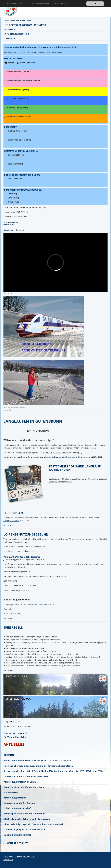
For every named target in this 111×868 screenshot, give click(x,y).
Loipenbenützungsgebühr (16, 34)
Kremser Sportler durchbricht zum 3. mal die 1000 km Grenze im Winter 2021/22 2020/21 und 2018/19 (54, 771)
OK (95, 4)
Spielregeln (9, 38)
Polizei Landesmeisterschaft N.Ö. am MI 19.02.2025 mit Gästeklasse (37, 761)
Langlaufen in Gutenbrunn (17, 20)
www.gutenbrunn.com (66, 457)
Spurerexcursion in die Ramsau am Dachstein (26, 776)
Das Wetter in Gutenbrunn (15, 230)
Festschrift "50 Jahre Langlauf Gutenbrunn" (25, 25)
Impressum (8, 860)
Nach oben (8, 525)
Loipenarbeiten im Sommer (17, 835)
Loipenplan (9, 29)
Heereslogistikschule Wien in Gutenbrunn (24, 787)
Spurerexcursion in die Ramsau (19, 803)
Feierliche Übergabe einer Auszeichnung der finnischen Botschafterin (38, 766)
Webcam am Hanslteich (15, 733)
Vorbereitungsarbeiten (15, 798)
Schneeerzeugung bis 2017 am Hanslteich (24, 829)
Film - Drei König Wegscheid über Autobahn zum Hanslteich (33, 824)
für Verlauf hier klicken (15, 737)
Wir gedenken (11, 792)
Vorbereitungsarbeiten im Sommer (21, 782)
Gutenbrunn (9, 293)
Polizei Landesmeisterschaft (17, 808)
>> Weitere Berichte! (16, 843)
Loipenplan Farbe (11, 521)
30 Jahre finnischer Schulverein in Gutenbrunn (27, 819)
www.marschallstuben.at (44, 604)
